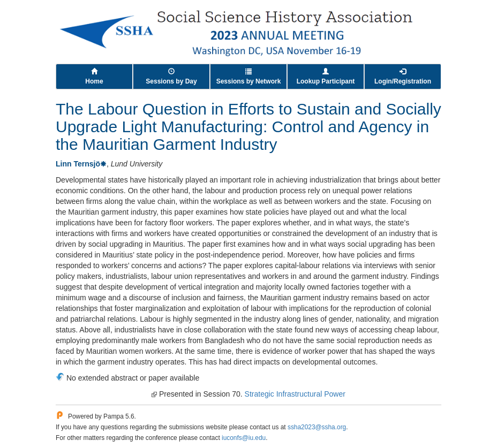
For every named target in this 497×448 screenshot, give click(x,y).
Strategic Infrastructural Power (295, 394)
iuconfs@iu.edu (244, 438)
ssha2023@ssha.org (317, 427)
